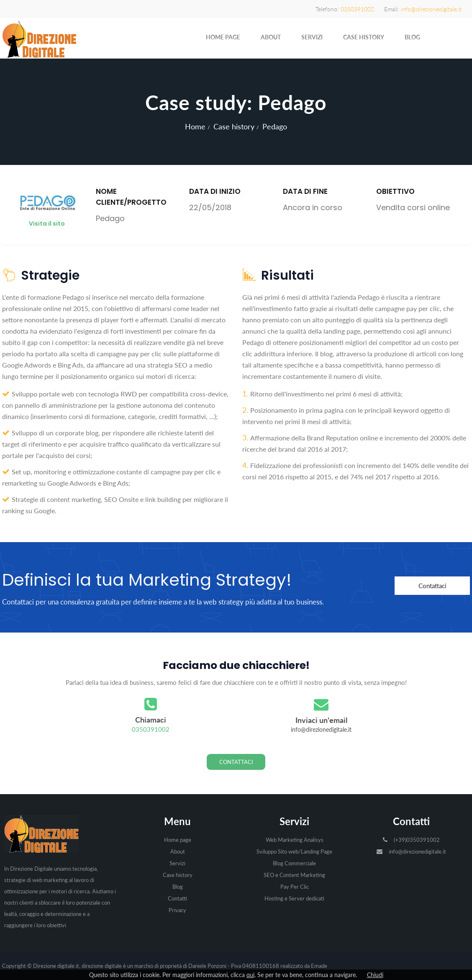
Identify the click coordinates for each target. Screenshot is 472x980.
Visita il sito (47, 224)
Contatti (177, 898)
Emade (319, 966)
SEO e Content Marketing (294, 875)
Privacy (177, 910)
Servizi (312, 37)
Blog (412, 37)
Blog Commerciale (294, 863)
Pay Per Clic (295, 887)
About (271, 37)
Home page (223, 37)
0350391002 (151, 729)
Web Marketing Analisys (295, 840)
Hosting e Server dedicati (294, 898)
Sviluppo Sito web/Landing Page (294, 851)
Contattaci (432, 586)
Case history (364, 37)
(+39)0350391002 (417, 840)
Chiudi (375, 975)
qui (250, 975)
